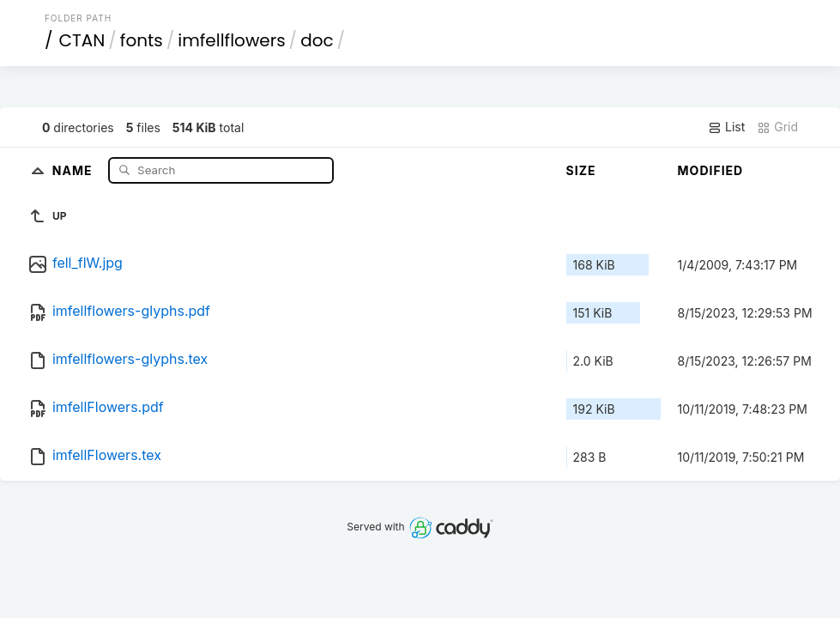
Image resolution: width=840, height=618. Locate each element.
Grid (777, 127)
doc (317, 40)
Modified (711, 170)
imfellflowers (231, 40)
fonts (142, 40)
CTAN (82, 40)
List (726, 127)
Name (74, 170)
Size (581, 170)
